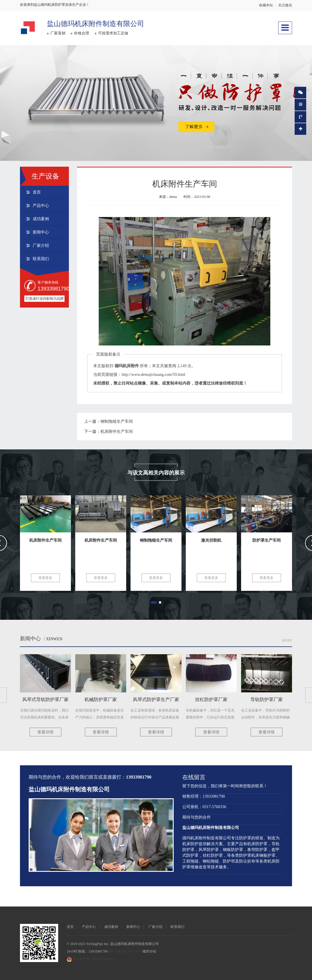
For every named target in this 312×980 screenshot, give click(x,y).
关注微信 (285, 5)
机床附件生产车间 (117, 432)
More (287, 640)
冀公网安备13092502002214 (93, 959)
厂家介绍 (41, 246)
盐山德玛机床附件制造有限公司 (96, 24)
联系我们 (41, 259)
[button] (154, 602)
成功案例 (41, 219)
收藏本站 (266, 5)
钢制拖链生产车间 (117, 421)
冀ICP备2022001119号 (125, 951)
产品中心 (41, 206)
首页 (37, 192)
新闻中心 (41, 232)
